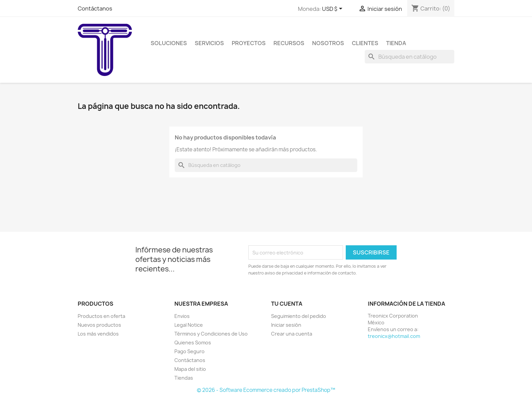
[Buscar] (410, 57)
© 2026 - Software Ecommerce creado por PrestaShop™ (266, 390)
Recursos (289, 43)
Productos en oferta (101, 316)
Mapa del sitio (190, 369)
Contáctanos (95, 8)
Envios (182, 316)
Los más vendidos (98, 334)
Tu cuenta (287, 304)
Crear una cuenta (292, 334)
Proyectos (249, 43)
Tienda (396, 43)
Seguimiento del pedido (299, 316)
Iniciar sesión (286, 325)
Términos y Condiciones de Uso (211, 334)
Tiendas (184, 378)
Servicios (209, 43)
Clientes (365, 43)
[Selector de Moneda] (333, 9)
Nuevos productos (99, 325)
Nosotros (328, 43)
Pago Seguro (189, 351)
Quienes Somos (193, 343)
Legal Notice (189, 325)
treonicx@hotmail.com (394, 336)
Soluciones (169, 43)
